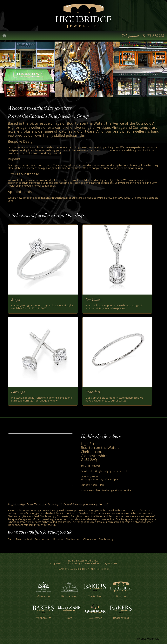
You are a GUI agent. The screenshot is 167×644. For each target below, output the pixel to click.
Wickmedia (153, 639)
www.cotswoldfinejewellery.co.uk (40, 532)
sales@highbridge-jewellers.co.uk (108, 471)
